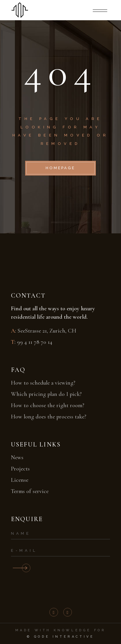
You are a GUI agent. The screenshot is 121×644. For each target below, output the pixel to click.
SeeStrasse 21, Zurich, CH (47, 331)
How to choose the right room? (48, 405)
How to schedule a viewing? (43, 383)
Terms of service (30, 491)
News (17, 457)
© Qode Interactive (61, 637)
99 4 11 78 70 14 (35, 342)
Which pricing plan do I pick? (46, 394)
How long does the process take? (49, 417)
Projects (20, 469)
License (20, 480)
